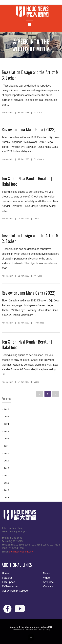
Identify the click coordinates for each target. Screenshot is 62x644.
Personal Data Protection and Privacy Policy (31, 630)
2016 (6, 483)
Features (7, 578)
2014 (6, 498)
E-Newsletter (10, 586)
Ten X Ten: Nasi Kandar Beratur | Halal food (27, 181)
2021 (6, 447)
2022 (6, 439)
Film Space (9, 582)
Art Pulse (48, 582)
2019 (6, 461)
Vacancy (48, 586)
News (46, 573)
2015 (6, 491)
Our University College (15, 591)
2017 (6, 476)
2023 (6, 432)
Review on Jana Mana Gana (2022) (29, 129)
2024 (6, 424)
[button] (3, 45)
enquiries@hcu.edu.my (21, 552)
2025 (6, 417)
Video (46, 578)
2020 (6, 454)
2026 (6, 410)
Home (5, 573)
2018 (6, 469)
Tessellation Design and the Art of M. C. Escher (31, 75)
